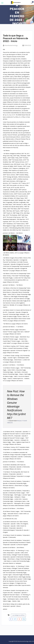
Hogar (14, 28)
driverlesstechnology (11, 45)
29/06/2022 (28, 45)
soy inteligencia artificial (18, 615)
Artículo (20, 28)
